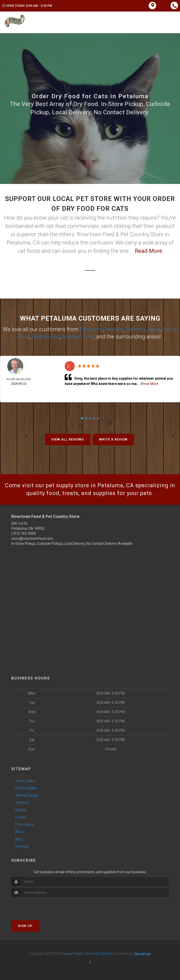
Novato (114, 329)
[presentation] (38, 906)
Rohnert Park (78, 337)
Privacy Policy (72, 954)
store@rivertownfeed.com (32, 538)
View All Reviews (68, 439)
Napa (154, 329)
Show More (149, 384)
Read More (149, 251)
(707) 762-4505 (24, 533)
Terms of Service (98, 954)
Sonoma (136, 329)
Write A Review (113, 439)
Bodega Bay (46, 337)
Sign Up (25, 926)
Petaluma (92, 329)
